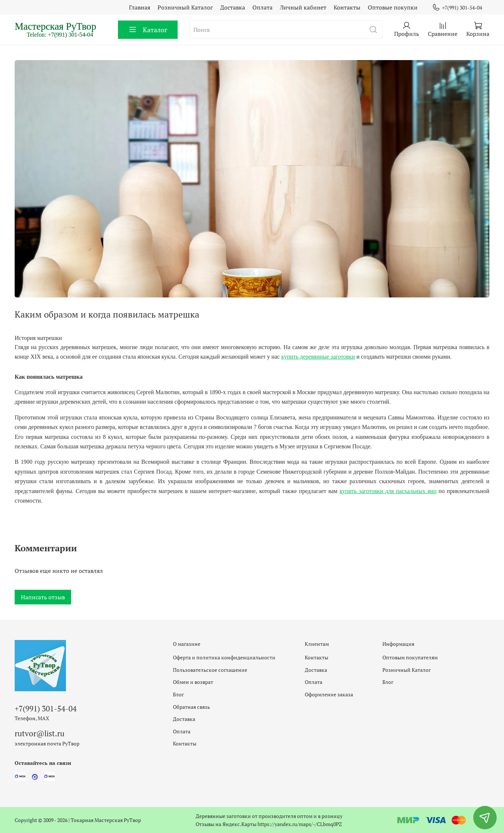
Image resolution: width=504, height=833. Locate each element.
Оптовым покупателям (410, 657)
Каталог (148, 30)
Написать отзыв (43, 597)
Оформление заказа (329, 694)
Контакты (347, 7)
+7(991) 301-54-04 (457, 8)
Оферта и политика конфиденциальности (224, 657)
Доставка (233, 7)
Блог (178, 694)
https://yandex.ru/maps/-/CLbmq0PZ (300, 824)
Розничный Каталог (185, 7)
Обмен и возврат (193, 682)
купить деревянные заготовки (318, 357)
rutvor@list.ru (40, 733)
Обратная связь (191, 707)
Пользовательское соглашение (210, 670)
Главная (140, 7)
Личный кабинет (303, 7)
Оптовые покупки (393, 7)
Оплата (262, 7)
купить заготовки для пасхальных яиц (388, 491)
